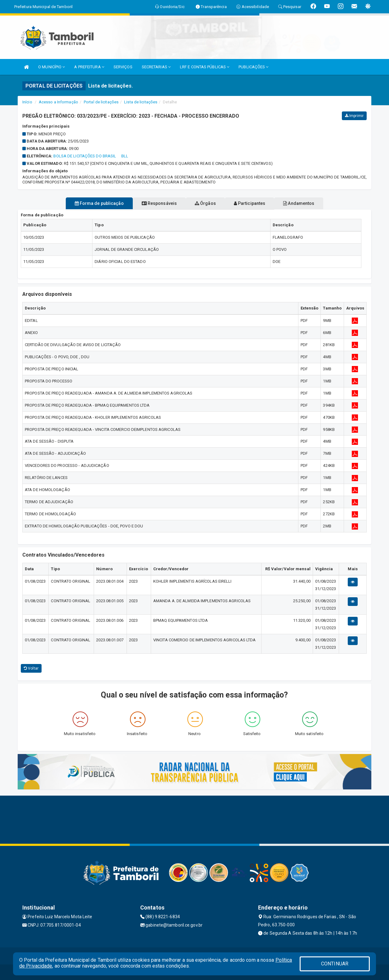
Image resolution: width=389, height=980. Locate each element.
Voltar (31, 668)
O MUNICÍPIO (51, 67)
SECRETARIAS (156, 67)
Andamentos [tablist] (315, 203)
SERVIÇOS (123, 67)
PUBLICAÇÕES (253, 67)
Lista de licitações (141, 102)
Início (27, 102)
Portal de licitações (101, 102)
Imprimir (354, 116)
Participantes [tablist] (258, 203)
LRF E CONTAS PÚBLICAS (205, 67)
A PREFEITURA (89, 67)
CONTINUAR (335, 964)
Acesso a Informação (58, 102)
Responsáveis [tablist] (151, 203)
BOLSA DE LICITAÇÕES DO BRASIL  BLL (91, 156)
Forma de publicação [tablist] (83, 203)
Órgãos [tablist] (205, 203)
